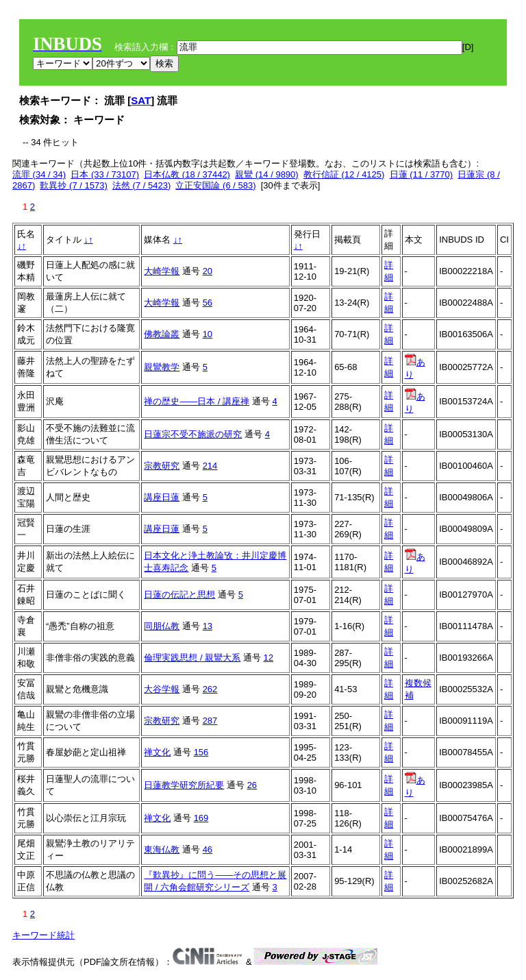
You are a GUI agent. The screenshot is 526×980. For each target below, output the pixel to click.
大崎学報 (162, 271)
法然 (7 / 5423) (141, 185)
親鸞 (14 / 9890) (267, 174)
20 (208, 271)
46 (208, 849)
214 (210, 466)
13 (208, 626)
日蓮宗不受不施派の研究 (193, 434)
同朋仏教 (162, 626)
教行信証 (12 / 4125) (344, 174)
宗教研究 (162, 466)
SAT (141, 100)
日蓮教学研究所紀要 (184, 785)
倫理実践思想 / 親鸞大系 (192, 658)
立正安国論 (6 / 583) (215, 185)
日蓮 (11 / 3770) (422, 174)
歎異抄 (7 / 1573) (73, 185)
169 (201, 818)
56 (208, 303)
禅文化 (157, 752)
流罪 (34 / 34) (39, 174)
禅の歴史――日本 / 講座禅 (197, 401)
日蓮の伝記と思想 (179, 595)
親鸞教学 (162, 367)
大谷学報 (162, 689)
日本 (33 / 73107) (105, 174)
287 (210, 721)
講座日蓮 (162, 497)
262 (210, 689)
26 (252, 785)
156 (201, 752)
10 (208, 334)
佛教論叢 (162, 334)
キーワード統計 (43, 935)
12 (268, 658)
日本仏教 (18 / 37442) (187, 174)
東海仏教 (162, 849)
